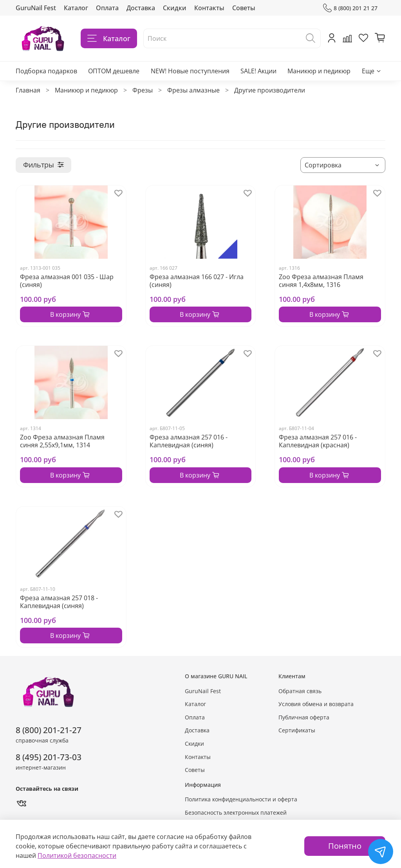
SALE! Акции (258, 71)
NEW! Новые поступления (190, 71)
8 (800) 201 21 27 (350, 8)
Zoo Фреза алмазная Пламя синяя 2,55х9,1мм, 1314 (62, 441)
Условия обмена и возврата (316, 704)
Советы (244, 8)
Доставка (141, 8)
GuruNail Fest (36, 8)
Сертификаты (297, 730)
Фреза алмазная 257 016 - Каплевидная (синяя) (189, 441)
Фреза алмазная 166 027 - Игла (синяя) (197, 281)
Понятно (345, 846)
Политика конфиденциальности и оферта (241, 799)
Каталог (76, 8)
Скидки (175, 8)
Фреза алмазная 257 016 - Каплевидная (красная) (318, 441)
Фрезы (143, 90)
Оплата (107, 8)
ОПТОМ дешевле (114, 71)
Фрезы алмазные (193, 90)
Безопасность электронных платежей (236, 813)
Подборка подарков (46, 71)
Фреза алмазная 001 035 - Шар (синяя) (67, 281)
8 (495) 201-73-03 (49, 757)
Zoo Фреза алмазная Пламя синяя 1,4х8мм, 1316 (321, 281)
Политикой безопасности (77, 855)
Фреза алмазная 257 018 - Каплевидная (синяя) (59, 602)
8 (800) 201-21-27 (49, 730)
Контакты (209, 8)
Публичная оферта (304, 717)
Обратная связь (300, 691)
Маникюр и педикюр (319, 71)
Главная (28, 90)
